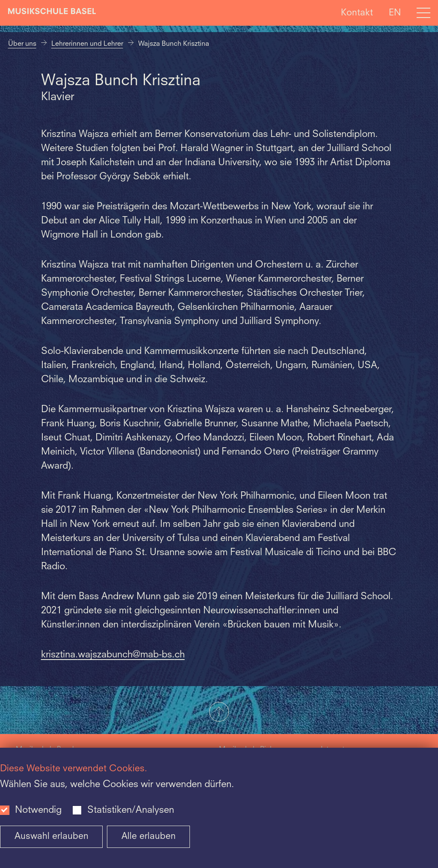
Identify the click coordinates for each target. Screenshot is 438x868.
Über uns (22, 44)
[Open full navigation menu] (423, 13)
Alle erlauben (149, 837)
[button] (219, 713)
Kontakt (357, 13)
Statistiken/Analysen (131, 810)
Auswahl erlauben (52, 837)
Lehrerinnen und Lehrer (87, 44)
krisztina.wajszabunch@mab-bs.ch (113, 655)
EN (395, 13)
